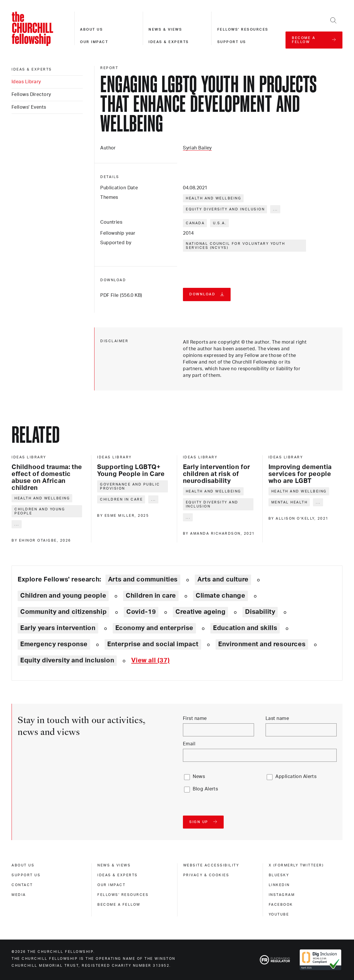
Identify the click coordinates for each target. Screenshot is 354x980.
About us (91, 29)
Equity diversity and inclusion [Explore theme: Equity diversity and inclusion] (67, 660)
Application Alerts (296, 777)
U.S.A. (220, 223)
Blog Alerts (205, 789)
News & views (165, 29)
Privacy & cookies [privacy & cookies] (206, 875)
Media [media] (19, 895)
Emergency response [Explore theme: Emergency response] (54, 644)
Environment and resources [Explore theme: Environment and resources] (262, 644)
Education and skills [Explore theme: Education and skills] (245, 628)
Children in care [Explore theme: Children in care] (151, 596)
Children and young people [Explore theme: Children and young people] (63, 596)
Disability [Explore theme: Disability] (260, 612)
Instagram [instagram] (282, 895)
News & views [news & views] (114, 865)
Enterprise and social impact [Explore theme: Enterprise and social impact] (153, 644)
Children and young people (40, 511)
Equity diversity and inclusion (225, 209)
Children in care (121, 499)
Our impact (94, 42)
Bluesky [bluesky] (279, 875)
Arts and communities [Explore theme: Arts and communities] (143, 579)
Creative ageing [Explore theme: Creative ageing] (200, 612)
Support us (232, 42)
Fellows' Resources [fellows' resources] (123, 895)
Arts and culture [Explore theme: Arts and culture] (223, 579)
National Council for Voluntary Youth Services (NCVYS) (235, 246)
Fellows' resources (243, 29)
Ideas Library (26, 82)
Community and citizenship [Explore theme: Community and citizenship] (63, 612)
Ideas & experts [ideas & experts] (32, 69)
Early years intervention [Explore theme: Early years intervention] (58, 628)
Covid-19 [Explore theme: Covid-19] (141, 612)
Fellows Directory (31, 95)
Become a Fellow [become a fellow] (119, 905)
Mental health (290, 502)
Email (189, 744)
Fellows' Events (29, 107)
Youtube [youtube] (279, 914)
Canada (195, 223)
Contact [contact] (22, 885)
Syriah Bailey (197, 148)
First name (195, 718)
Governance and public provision (130, 486)
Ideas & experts (169, 42)
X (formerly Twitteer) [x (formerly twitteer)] (296, 865)
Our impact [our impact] (111, 885)
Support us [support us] (26, 875)
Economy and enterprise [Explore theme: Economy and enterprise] (154, 628)
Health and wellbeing (214, 198)
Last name (277, 718)
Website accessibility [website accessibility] (211, 865)
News (199, 777)
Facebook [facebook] (281, 905)
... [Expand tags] (276, 209)
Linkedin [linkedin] (279, 885)
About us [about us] (23, 865)
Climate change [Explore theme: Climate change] (220, 596)
